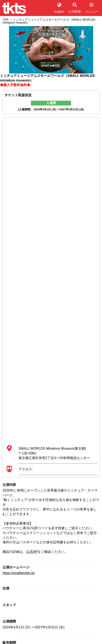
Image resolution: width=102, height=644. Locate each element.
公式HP (32, 552)
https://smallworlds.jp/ (19, 573)
